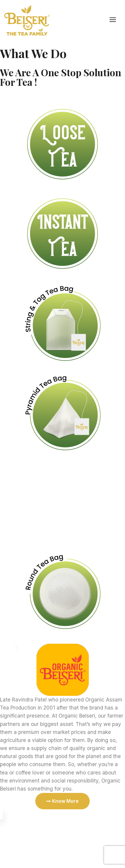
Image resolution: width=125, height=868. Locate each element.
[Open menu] (116, 20)
